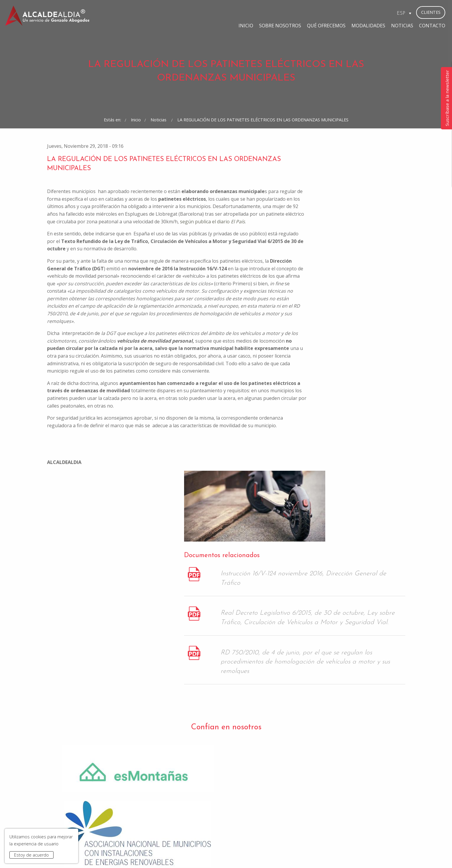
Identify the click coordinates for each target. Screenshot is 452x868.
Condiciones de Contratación (228, 854)
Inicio (193, 13)
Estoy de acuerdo (31, 855)
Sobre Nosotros (227, 13)
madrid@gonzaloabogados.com (170, 813)
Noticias (349, 13)
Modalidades (315, 13)
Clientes (431, 12)
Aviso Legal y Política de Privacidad (161, 854)
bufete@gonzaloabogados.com (261, 813)
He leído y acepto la (227, 751)
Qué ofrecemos (273, 13)
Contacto (379, 13)
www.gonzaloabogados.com (313, 854)
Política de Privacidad (245, 751)
